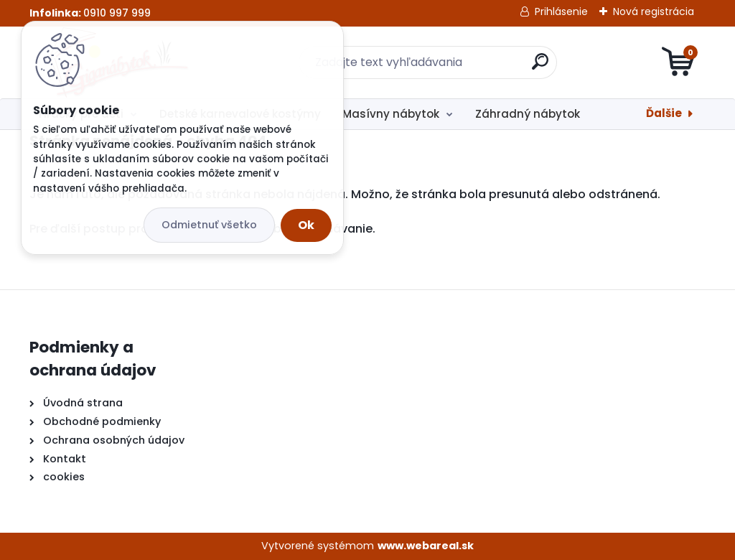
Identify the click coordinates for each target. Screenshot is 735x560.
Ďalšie (664, 113)
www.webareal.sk (426, 546)
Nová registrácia (654, 11)
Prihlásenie (561, 11)
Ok (306, 225)
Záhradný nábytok (528, 114)
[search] (540, 67)
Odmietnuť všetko (209, 225)
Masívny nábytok (391, 114)
